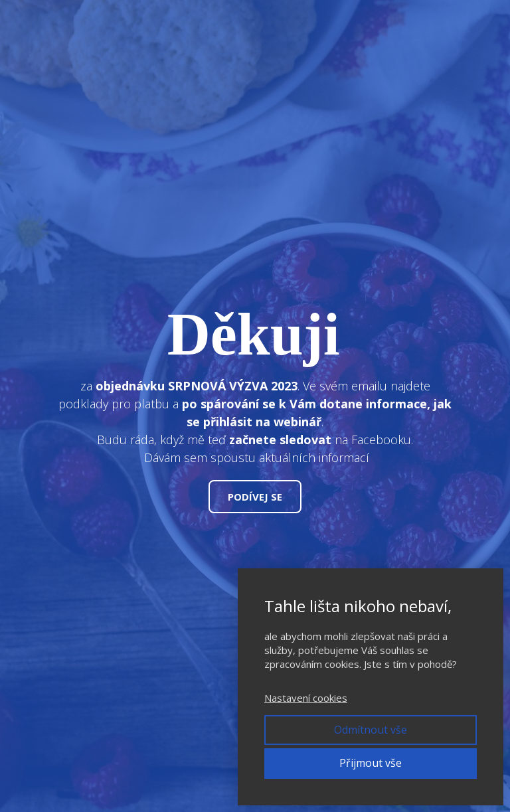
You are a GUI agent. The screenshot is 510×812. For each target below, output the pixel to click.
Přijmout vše (371, 763)
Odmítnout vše (371, 730)
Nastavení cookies (306, 698)
